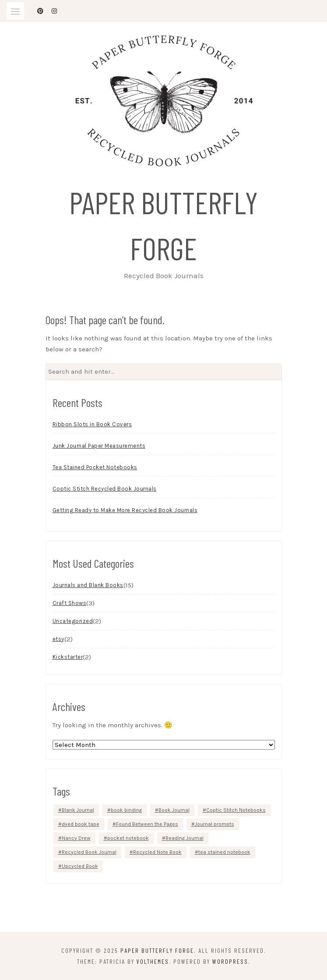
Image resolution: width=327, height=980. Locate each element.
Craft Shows (70, 603)
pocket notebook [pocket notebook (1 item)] (128, 838)
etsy (58, 639)
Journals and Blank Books (88, 585)
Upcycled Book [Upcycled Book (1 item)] (80, 866)
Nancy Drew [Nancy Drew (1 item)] (76, 838)
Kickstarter (68, 657)
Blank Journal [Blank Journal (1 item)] (78, 810)
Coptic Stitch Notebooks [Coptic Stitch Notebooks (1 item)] (236, 810)
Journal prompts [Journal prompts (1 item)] (214, 824)
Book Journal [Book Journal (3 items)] (174, 810)
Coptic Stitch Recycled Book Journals (105, 489)
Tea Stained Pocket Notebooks (95, 467)
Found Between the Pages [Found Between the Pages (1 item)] (147, 824)
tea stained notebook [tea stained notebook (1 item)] (224, 852)
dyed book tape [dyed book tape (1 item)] (81, 824)
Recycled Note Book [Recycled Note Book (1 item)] (157, 852)
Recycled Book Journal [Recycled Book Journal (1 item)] (89, 852)
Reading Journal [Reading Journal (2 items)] (185, 838)
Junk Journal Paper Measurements (99, 446)
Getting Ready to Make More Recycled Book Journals (125, 510)
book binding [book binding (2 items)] (126, 810)
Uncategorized (73, 621)
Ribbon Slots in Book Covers (92, 424)
